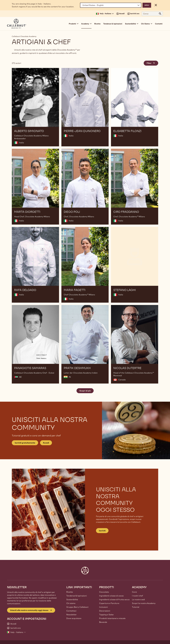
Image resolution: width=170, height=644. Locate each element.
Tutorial (136, 607)
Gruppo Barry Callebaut (77, 607)
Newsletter (71, 615)
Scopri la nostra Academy (144, 603)
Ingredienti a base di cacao (111, 596)
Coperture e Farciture (109, 603)
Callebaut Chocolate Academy (24, 36)
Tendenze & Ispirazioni (113, 24)
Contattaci (71, 611)
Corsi (134, 592)
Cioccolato (104, 592)
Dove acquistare (74, 618)
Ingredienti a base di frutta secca (114, 599)
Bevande (103, 622)
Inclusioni (103, 607)
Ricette (97, 24)
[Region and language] (111, 5)
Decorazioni (105, 611)
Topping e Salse (106, 615)
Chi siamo (71, 603)
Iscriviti (102, 531)
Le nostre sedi (138, 599)
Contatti (159, 24)
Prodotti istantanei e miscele (112, 618)
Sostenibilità (72, 599)
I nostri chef (137, 596)
